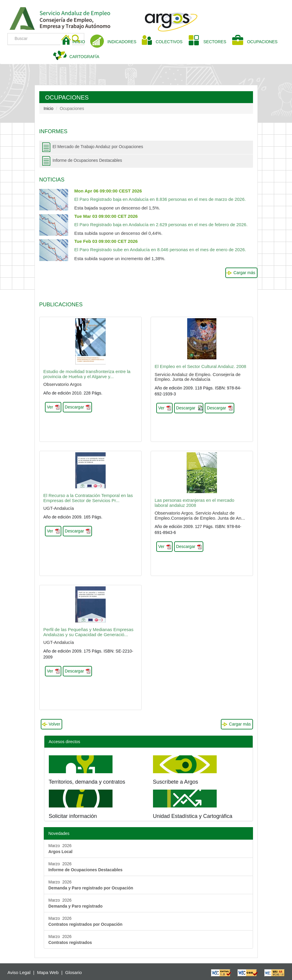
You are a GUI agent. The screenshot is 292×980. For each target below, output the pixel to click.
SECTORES (215, 42)
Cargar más (244, 273)
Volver (55, 724)
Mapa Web (48, 972)
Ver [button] (50, 407)
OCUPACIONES (262, 42)
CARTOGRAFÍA (84, 57)
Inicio (49, 108)
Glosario (74, 972)
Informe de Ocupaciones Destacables (87, 160)
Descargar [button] (75, 407)
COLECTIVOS (171, 41)
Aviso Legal (19, 972)
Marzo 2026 (61, 849)
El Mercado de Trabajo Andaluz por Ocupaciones (98, 147)
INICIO (81, 41)
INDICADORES (122, 42)
